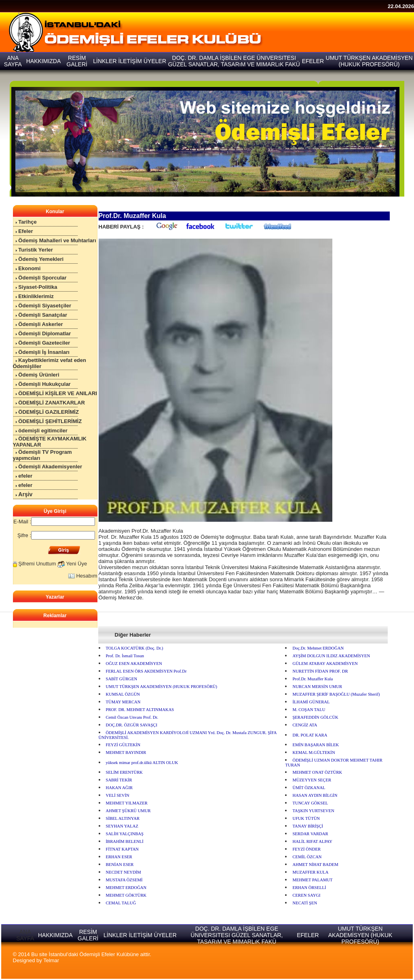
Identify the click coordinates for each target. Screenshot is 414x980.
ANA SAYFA (25, 935)
